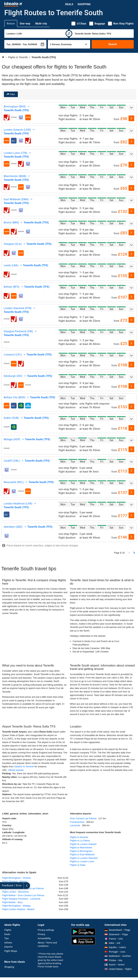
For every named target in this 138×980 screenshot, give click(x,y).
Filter (12, 94)
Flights (8, 930)
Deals (69, 4)
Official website (16, 770)
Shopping (84, 4)
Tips (7, 938)
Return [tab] (11, 24)
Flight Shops (11, 951)
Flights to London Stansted (84, 858)
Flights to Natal (78, 865)
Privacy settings (46, 930)
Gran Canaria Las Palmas (83, 818)
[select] (131, 118)
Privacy (41, 934)
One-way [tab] (25, 24)
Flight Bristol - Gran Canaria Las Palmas (23, 888)
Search (113, 44)
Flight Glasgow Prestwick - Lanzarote (21, 899)
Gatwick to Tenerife (24, 766)
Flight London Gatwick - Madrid (18, 909)
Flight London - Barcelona (15, 892)
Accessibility (44, 938)
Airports (8, 947)
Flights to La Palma (80, 841)
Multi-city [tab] (41, 24)
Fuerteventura (77, 822)
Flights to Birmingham (81, 851)
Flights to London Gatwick (83, 844)
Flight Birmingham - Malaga (16, 906)
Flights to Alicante (79, 837)
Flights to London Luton (82, 861)
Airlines (8, 943)
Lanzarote (75, 825)
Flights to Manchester (81, 848)
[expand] (131, 108)
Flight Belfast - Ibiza (12, 902)
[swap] (69, 34)
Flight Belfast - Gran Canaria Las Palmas (23, 895)
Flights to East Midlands (82, 854)
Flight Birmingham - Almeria (16, 878)
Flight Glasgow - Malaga (15, 881)
